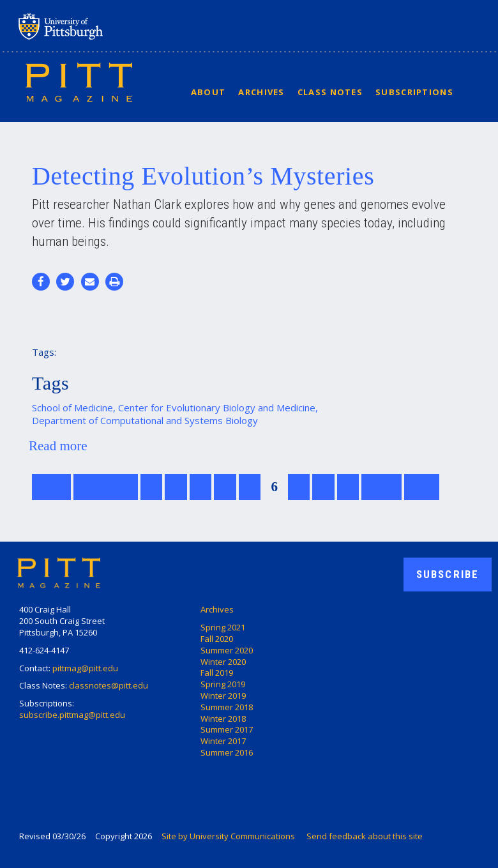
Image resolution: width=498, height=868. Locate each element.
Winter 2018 (223, 719)
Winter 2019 (223, 696)
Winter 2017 (223, 741)
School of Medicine (72, 407)
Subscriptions (414, 92)
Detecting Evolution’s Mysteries (203, 176)
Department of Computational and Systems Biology (145, 420)
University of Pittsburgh (111, 26)
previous (106, 487)
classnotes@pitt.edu (109, 685)
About (208, 92)
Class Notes (330, 92)
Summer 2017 (227, 729)
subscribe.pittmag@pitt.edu (72, 715)
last (422, 487)
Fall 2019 (217, 673)
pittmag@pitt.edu (85, 668)
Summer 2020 (227, 650)
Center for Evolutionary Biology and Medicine (217, 407)
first (51, 487)
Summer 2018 (227, 707)
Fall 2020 (217, 639)
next (381, 487)
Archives (261, 92)
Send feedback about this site (365, 836)
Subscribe (448, 574)
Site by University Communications (228, 836)
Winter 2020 (223, 662)
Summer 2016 (227, 752)
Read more (58, 446)
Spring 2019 (223, 684)
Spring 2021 (223, 627)
